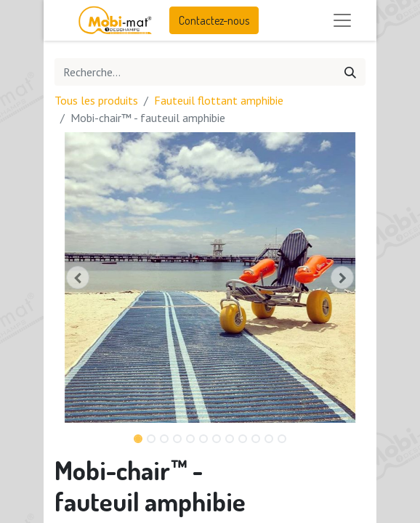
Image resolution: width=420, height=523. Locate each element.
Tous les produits (96, 100)
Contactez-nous (214, 20)
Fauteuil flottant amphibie (219, 100)
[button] (78, 277)
